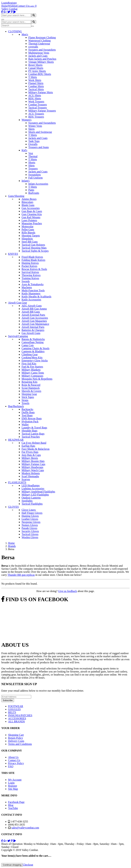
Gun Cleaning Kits (32, 214)
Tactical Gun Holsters (33, 245)
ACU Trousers (36, 114)
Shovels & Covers (31, 391)
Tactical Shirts (36, 89)
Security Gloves (30, 531)
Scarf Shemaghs (30, 476)
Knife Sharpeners (31, 293)
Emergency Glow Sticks (35, 361)
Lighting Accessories (33, 489)
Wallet (25, 425)
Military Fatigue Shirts (41, 92)
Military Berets (30, 458)
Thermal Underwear (39, 44)
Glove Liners (29, 510)
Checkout (28, 865)
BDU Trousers (36, 117)
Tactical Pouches (31, 437)
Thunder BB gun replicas (21, 575)
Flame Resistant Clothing (42, 37)
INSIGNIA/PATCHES (20, 715)
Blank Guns (28, 205)
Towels (25, 403)
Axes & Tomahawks (33, 284)
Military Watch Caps (33, 470)
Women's (26, 120)
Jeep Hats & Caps (31, 455)
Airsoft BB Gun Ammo (34, 309)
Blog (11, 805)
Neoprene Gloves (31, 522)
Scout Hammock (31, 388)
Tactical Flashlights (32, 504)
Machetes (27, 287)
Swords (26, 281)
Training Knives (30, 278)
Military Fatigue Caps (33, 464)
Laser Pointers (29, 220)
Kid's (24, 150)
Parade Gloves (29, 528)
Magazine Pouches (32, 223)
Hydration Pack (30, 421)
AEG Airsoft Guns (32, 306)
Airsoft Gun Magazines (34, 321)
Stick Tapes (28, 397)
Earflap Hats (28, 446)
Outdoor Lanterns (31, 498)
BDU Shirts (35, 98)
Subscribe (8, 700)
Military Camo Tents (33, 373)
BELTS (12, 712)
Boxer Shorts (35, 65)
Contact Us (23, 6)
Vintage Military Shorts (41, 62)
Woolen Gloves (30, 537)
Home (5, 6)
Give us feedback (68, 591)
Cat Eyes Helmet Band (34, 443)
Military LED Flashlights (35, 495)
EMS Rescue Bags (32, 418)
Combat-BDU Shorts (40, 74)
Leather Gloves (30, 519)
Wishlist (12, 6)
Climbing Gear (30, 354)
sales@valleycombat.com (25, 828)
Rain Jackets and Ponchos (42, 59)
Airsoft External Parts (33, 315)
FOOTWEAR (16, 706)
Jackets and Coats (38, 56)
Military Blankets (31, 370)
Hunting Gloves (30, 516)
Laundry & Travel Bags (34, 428)
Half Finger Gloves (32, 513)
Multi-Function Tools (33, 290)
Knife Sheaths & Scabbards (36, 297)
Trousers (33, 169)
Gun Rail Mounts (31, 217)
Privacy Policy (16, 763)
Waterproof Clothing (39, 41)
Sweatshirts (35, 175)
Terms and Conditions (20, 744)
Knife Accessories (31, 300)
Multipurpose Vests (39, 53)
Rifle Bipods (28, 233)
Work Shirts (35, 80)
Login (5, 3)
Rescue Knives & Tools (34, 269)
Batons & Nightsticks (33, 339)
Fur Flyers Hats (30, 452)
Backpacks (27, 409)
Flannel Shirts (36, 83)
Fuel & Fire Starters (32, 367)
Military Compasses (32, 376)
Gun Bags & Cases (32, 211)
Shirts (31, 165)
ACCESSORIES (17, 718)
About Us (13, 757)
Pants (31, 190)
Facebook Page (16, 802)
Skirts (31, 129)
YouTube (13, 808)
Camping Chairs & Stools (35, 348)
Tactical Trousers (38, 108)
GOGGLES (14, 709)
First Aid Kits (29, 364)
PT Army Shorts (37, 71)
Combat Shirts (36, 86)
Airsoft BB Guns (31, 312)
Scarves (26, 479)
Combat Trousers (38, 105)
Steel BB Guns (30, 242)
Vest (31, 153)
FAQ (11, 766)
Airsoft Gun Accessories (35, 318)
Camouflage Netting (33, 342)
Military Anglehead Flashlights (38, 492)
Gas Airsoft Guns (31, 333)
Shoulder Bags (30, 431)
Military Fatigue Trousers (42, 111)
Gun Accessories (31, 208)
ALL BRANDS (16, 721)
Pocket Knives (29, 266)
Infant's (26, 181)
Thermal (33, 156)
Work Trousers (36, 101)
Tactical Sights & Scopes (35, 251)
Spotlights (27, 501)
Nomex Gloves (30, 525)
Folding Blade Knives (33, 260)
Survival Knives (30, 272)
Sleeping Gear (29, 394)
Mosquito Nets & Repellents (37, 379)
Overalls (33, 144)
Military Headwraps (32, 467)
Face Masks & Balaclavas (36, 449)
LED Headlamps (31, 485)
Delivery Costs (16, 741)
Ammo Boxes (29, 199)
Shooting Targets (31, 236)
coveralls (33, 47)
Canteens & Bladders (33, 351)
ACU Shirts (35, 95)
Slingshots (27, 239)
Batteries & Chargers (33, 330)
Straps (25, 400)
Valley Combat (9, 9)
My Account (15, 780)
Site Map (13, 789)
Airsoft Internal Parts (33, 327)
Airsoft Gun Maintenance (35, 324)
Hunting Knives (30, 263)
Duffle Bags (28, 412)
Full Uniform (35, 178)
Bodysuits (34, 193)
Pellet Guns (28, 229)
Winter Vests (35, 126)
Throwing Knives (31, 275)
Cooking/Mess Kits (32, 357)
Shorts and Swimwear (40, 132)
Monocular (27, 226)
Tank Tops (34, 141)
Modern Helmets (31, 473)
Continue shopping (12, 865)
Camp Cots (28, 345)
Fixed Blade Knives (32, 257)
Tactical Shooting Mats (34, 248)
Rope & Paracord (31, 385)
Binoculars (27, 202)
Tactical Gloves (30, 534)
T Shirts (33, 77)
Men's (25, 34)
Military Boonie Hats (33, 461)
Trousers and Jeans (39, 147)
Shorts (32, 162)
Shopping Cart (16, 735)
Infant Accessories (38, 184)
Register (12, 3)
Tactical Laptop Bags (33, 434)
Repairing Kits (30, 382)
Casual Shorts (36, 68)
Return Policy (16, 738)
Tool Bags (27, 415)
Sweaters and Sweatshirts (42, 50)
